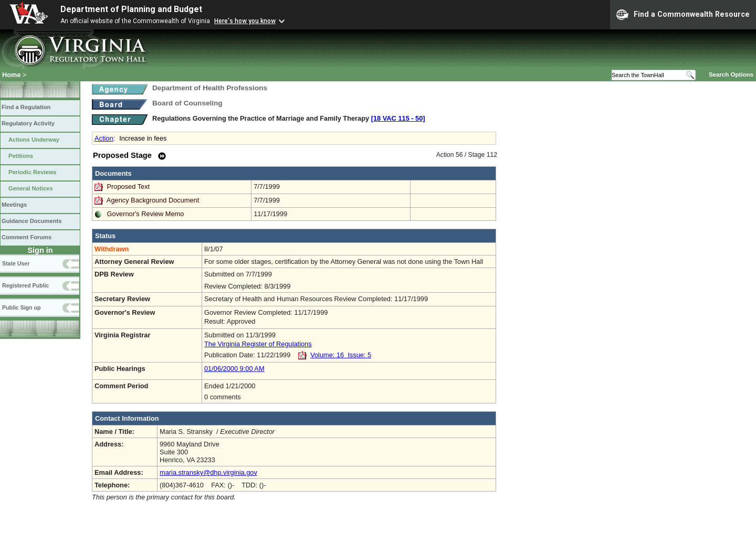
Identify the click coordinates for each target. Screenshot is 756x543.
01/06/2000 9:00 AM (234, 369)
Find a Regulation (26, 107)
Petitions (21, 156)
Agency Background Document (153, 200)
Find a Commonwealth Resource (683, 15)
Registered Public (25, 285)
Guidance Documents (31, 221)
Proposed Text (129, 187)
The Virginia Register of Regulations (258, 344)
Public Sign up (21, 307)
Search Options (731, 74)
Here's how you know (245, 21)
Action (104, 138)
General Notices (31, 188)
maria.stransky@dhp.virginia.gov (208, 472)
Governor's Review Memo (146, 214)
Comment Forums (27, 237)
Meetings (14, 205)
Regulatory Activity (28, 123)
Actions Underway (34, 140)
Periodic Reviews (33, 172)
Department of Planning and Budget (131, 9)
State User (16, 263)
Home (12, 75)
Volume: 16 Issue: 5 (341, 355)
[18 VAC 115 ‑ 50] (398, 118)
